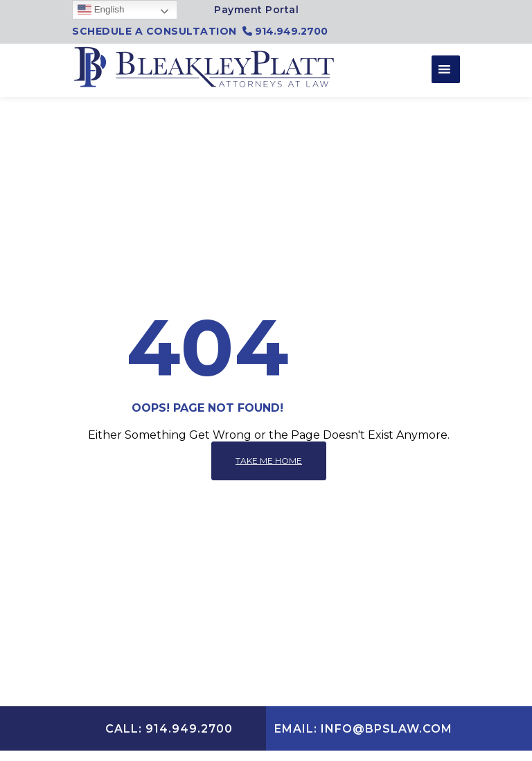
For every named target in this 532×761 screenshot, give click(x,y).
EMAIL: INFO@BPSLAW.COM (363, 729)
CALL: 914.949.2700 (169, 729)
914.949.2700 (285, 31)
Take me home (269, 461)
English (101, 10)
